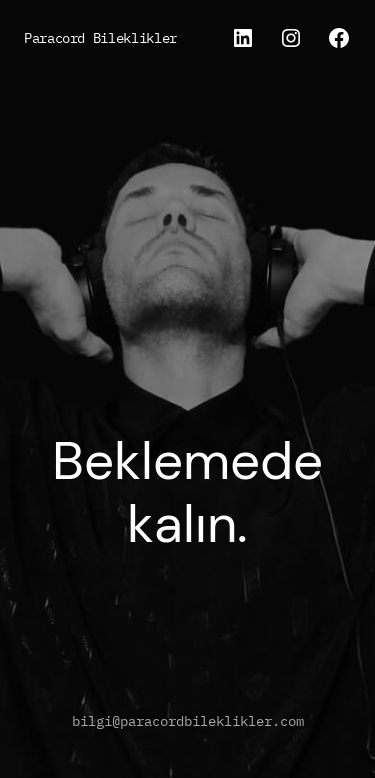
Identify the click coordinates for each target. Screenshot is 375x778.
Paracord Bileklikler (100, 37)
